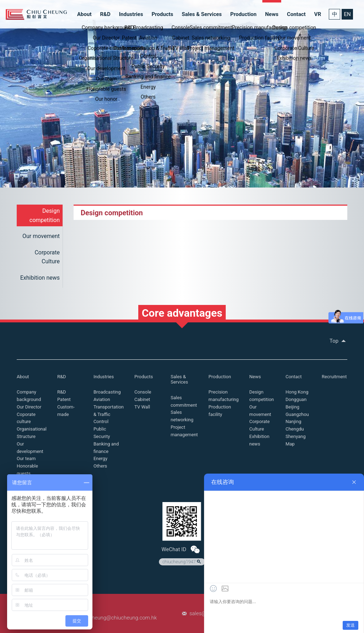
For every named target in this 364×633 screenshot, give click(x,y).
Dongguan (296, 399)
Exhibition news (40, 278)
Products (162, 14)
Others (100, 466)
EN (347, 14)
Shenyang (296, 436)
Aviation (102, 399)
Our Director (29, 407)
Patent (64, 399)
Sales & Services (202, 14)
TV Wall (142, 407)
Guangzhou (297, 414)
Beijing (292, 407)
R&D (105, 14)
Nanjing (293, 421)
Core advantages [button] (182, 313)
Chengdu (295, 429)
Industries (131, 14)
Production (243, 14)
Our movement (41, 236)
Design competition (45, 215)
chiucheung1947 (182, 562)
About (84, 14)
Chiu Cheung (36, 14)
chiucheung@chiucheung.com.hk (118, 618)
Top (338, 341)
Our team (26, 458)
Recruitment (334, 377)
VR (318, 14)
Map (290, 444)
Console (143, 392)
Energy (100, 458)
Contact (296, 14)
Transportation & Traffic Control (109, 414)
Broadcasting (107, 392)
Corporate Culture (47, 257)
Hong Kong (297, 392)
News (272, 14)
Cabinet (142, 399)
